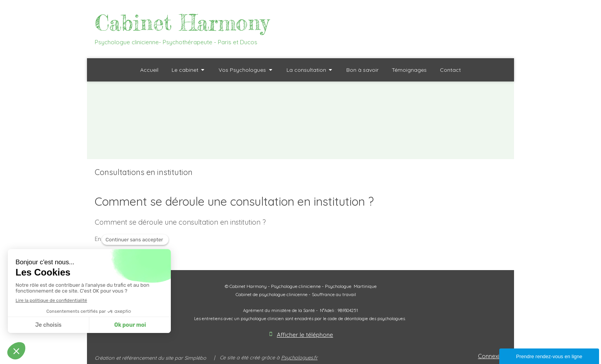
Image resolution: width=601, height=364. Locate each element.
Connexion (492, 356)
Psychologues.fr (299, 357)
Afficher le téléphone (305, 335)
